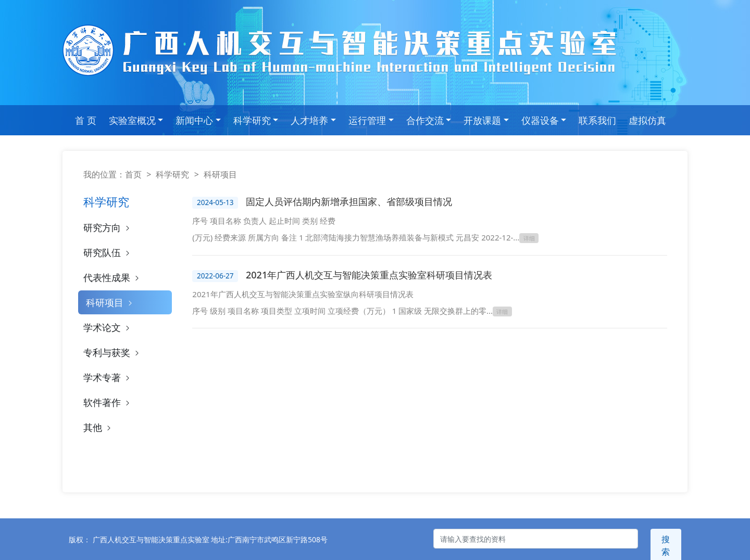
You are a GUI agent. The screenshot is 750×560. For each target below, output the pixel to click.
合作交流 (425, 120)
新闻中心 (194, 120)
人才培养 (309, 120)
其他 (98, 427)
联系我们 (597, 120)
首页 (133, 174)
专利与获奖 (112, 352)
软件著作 (108, 402)
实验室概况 (132, 120)
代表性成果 (112, 277)
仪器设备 (540, 120)
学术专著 (108, 377)
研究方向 (108, 227)
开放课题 (482, 120)
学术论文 (108, 327)
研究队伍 (108, 252)
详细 (529, 238)
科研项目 (110, 302)
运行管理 (367, 120)
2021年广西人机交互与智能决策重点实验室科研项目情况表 (369, 274)
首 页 (86, 120)
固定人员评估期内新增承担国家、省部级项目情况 (349, 201)
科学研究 (252, 120)
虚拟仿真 (647, 120)
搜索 (666, 539)
